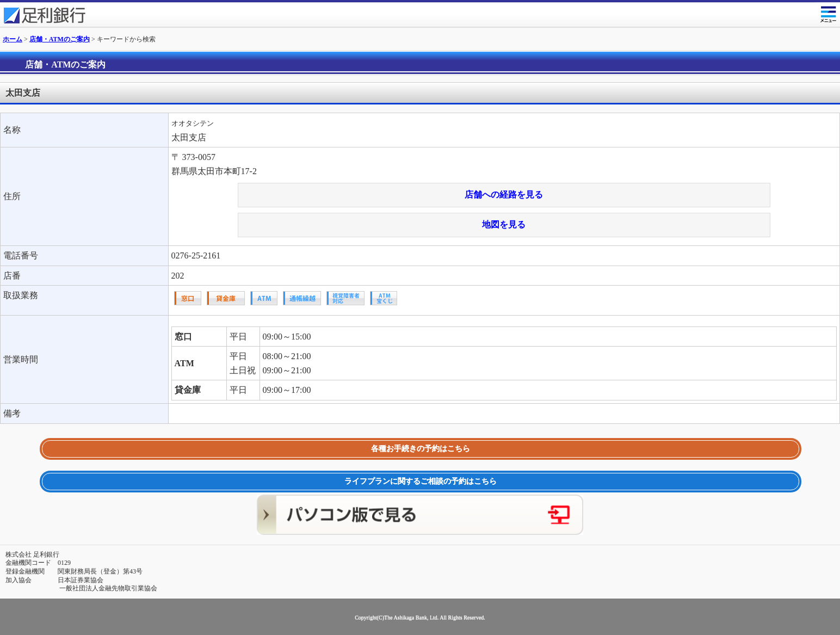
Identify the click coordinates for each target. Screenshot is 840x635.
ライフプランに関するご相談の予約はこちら (421, 481)
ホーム (13, 39)
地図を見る (504, 224)
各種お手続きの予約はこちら (421, 449)
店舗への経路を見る (504, 195)
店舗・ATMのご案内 (60, 39)
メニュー (828, 12)
